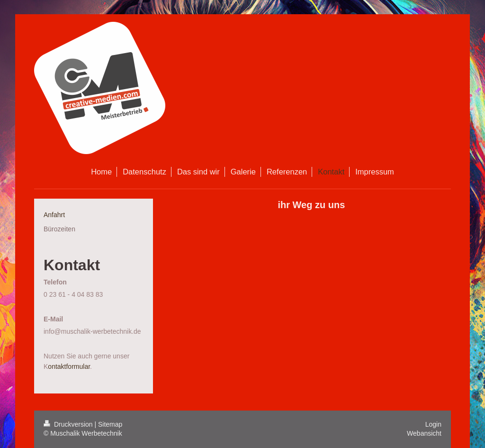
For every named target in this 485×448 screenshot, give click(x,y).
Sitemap (110, 424)
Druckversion (69, 424)
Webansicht (424, 433)
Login (433, 424)
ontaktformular (69, 366)
